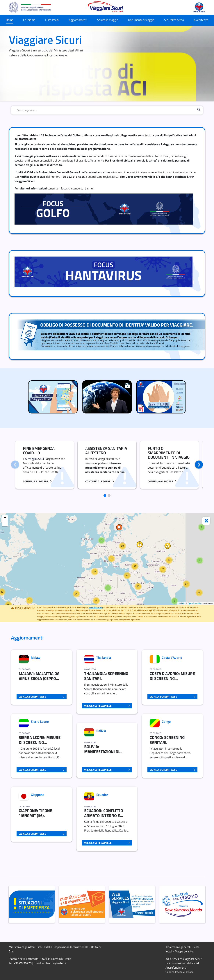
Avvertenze (201, 20)
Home (10, 20)
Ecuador (102, 795)
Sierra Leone (40, 722)
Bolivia (101, 731)
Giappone (38, 795)
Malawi (36, 658)
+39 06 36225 (23, 963)
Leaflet (181, 603)
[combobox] (106, 110)
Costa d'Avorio (172, 658)
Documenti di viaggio (141, 20)
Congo (166, 722)
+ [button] (5, 518)
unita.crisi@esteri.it (55, 963)
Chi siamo (29, 20)
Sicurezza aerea (174, 20)
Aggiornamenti (78, 20)
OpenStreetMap (195, 603)
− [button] (5, 524)
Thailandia (104, 658)
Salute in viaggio (108, 20)
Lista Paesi (52, 20)
